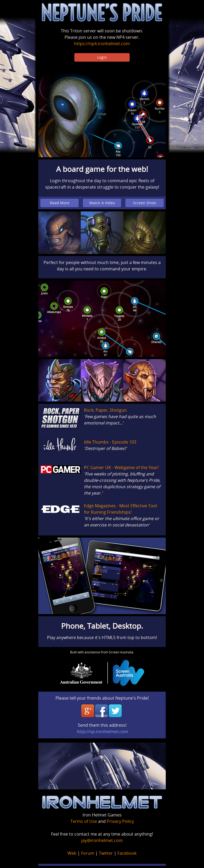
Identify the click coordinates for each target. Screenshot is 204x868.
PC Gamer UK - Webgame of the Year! (121, 467)
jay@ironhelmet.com (102, 840)
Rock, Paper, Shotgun (105, 410)
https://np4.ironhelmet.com (102, 44)
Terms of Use (84, 821)
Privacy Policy (120, 821)
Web (72, 853)
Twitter (106, 853)
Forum (88, 853)
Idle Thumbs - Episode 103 (110, 442)
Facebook (127, 853)
